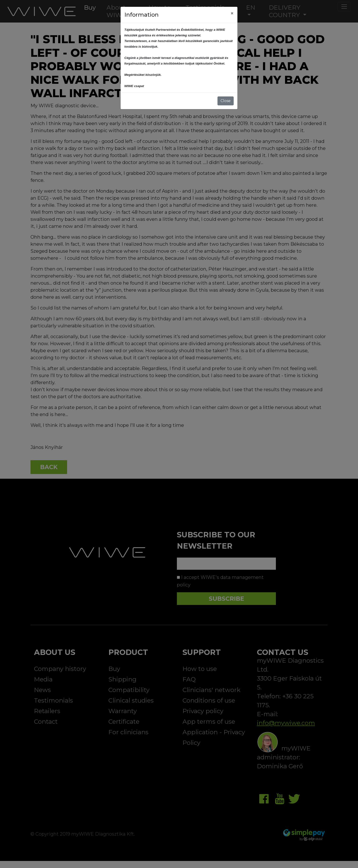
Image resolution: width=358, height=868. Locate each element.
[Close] (232, 13)
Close (226, 101)
